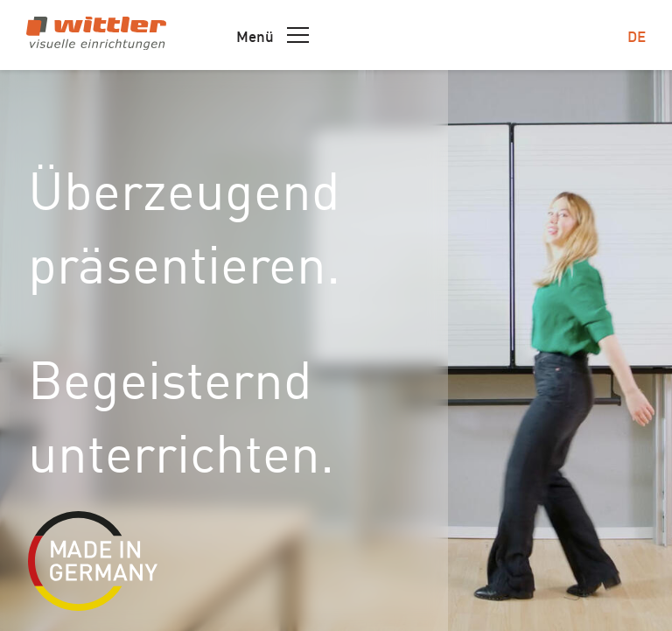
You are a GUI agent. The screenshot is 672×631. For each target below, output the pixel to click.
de (637, 35)
